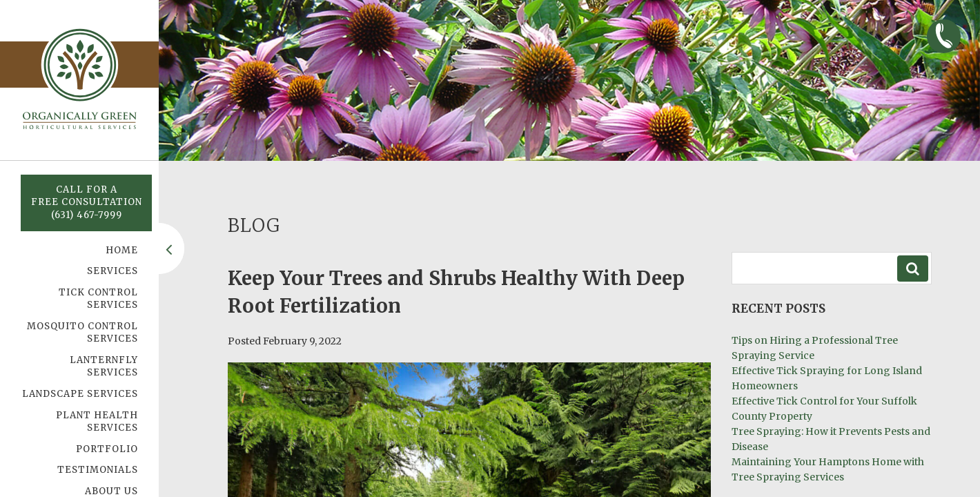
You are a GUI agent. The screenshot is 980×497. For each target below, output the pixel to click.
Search (913, 269)
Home (122, 250)
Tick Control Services (98, 299)
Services (112, 271)
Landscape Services (80, 394)
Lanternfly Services (104, 367)
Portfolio (107, 449)
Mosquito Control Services (82, 333)
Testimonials (98, 470)
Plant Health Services (97, 422)
